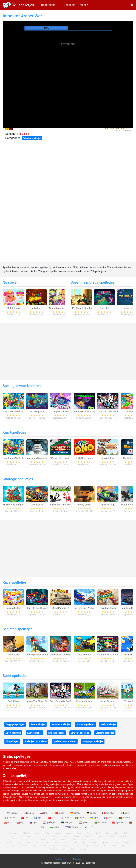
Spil (52, 818)
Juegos (76, 813)
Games (13, 813)
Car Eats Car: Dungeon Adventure (43, 608)
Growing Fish (37, 411)
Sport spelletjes (15, 676)
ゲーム (89, 827)
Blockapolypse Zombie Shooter (42, 655)
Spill (25, 818)
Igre (33, 822)
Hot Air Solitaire (108, 458)
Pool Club (104, 308)
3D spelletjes (12, 741)
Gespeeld (70, 5)
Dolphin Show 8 (61, 411)
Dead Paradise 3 (61, 608)
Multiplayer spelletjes (93, 741)
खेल (64, 849)
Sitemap (77, 859)
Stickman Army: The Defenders (66, 505)
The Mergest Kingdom (14, 505)
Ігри (94, 818)
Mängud (67, 822)
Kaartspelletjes (15, 432)
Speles (84, 822)
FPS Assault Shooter (81, 308)
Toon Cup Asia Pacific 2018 (111, 411)
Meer (83, 5)
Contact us (60, 859)
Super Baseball (108, 701)
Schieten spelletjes (32, 138)
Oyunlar (118, 822)
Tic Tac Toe (127, 308)
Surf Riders (13, 701)
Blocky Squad (84, 505)
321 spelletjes (23, 5)
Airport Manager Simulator (62, 308)
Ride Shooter (84, 655)
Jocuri (109, 818)
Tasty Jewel (36, 308)
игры (29, 836)
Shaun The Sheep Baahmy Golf (42, 701)
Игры (44, 813)
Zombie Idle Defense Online (64, 655)
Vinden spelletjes (56, 733)
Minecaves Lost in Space (86, 411)
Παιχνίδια (71, 827)
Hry (20, 822)
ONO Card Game (84, 458)
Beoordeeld (48, 5)
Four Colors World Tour (15, 411)
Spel (39, 818)
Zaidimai (101, 822)
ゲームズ (83, 849)
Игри (55, 827)
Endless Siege (108, 505)
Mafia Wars (13, 655)
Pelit (65, 818)
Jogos (60, 813)
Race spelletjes (15, 582)
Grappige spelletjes (15, 724)
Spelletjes (109, 813)
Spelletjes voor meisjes (36, 741)
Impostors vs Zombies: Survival (113, 655)
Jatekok (125, 818)
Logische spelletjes (105, 733)
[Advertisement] (68, 73)
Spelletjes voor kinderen (22, 386)
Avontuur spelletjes (61, 724)
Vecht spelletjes (108, 724)
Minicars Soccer (84, 701)
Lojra (114, 846)
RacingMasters (14, 608)
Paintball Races (108, 608)
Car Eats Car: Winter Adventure (89, 608)
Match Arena (13, 308)
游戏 (72, 849)
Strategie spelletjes (18, 479)
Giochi (10, 818)
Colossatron (37, 505)
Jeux (125, 813)
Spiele (91, 813)
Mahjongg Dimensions (38, 458)
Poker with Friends (61, 458)
